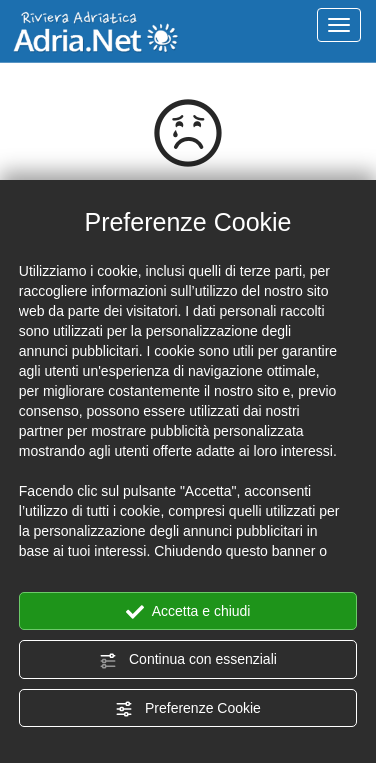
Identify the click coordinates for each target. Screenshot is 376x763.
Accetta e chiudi (188, 612)
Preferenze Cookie (188, 709)
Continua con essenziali (188, 660)
